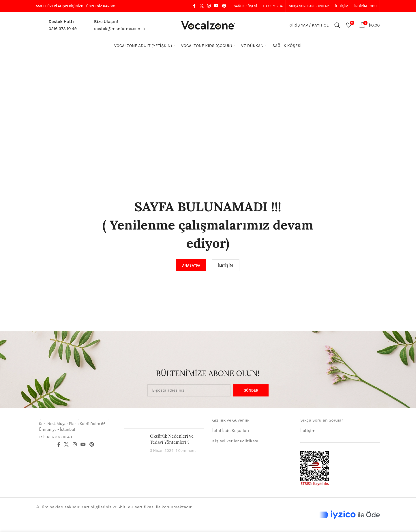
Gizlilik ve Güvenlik (231, 420)
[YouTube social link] (216, 6)
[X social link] (202, 6)
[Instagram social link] (209, 6)
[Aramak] (337, 25)
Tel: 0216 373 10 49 (56, 437)
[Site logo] (208, 25)
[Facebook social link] (194, 6)
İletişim (308, 431)
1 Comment (186, 451)
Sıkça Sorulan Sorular (322, 420)
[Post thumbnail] (135, 443)
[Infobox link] (57, 25)
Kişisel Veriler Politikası (235, 441)
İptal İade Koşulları (231, 431)
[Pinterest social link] (224, 6)
